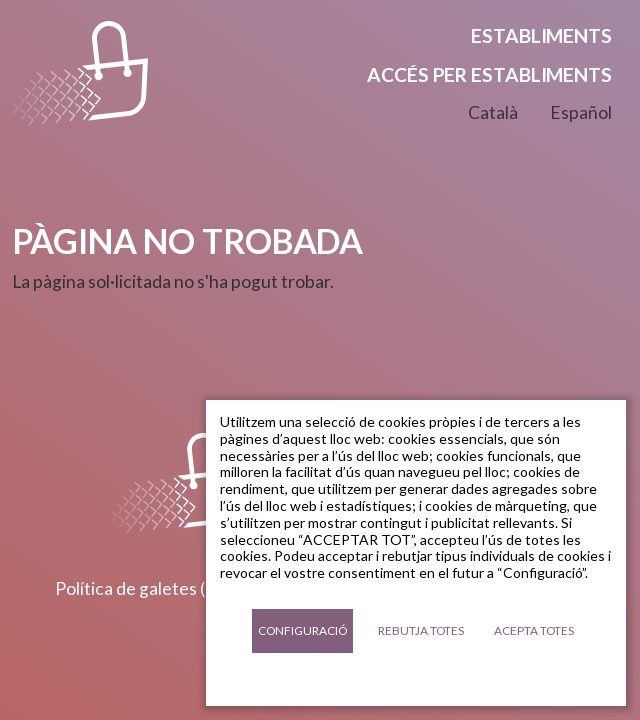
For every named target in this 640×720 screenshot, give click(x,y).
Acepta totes (534, 630)
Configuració (302, 630)
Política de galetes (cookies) (163, 588)
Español (581, 112)
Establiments (541, 35)
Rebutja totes (421, 630)
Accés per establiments (489, 74)
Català (493, 112)
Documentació (416, 679)
